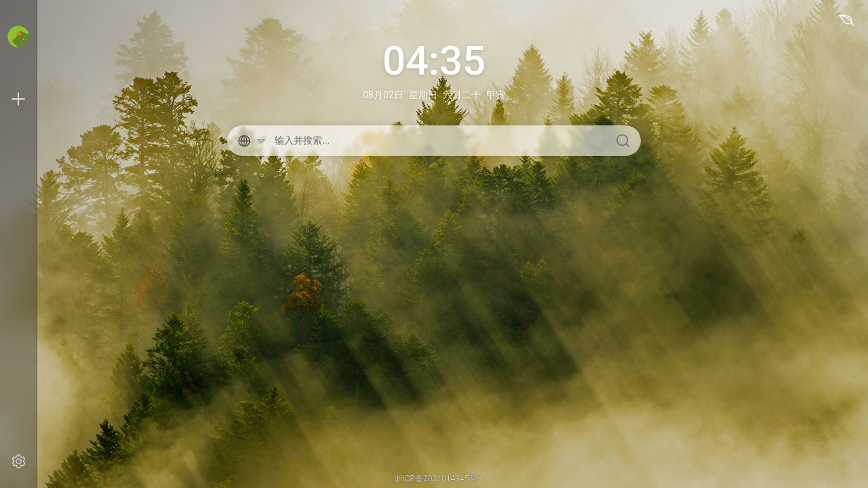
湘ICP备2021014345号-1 (439, 479)
